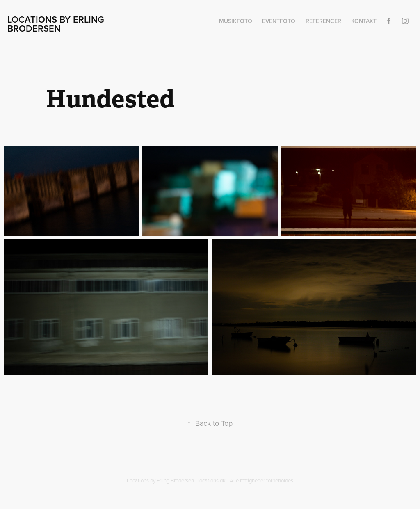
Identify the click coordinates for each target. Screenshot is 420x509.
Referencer (323, 21)
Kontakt (364, 21)
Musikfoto (236, 21)
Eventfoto (279, 21)
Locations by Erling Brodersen (57, 24)
